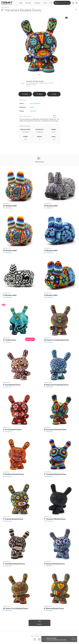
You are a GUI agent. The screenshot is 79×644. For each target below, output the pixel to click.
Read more (55, 116)
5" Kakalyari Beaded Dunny (54, 564)
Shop (21, 3)
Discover (28, 3)
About (33, 636)
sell (54, 94)
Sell (51, 3)
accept (74, 639)
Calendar (37, 3)
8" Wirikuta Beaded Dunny (54, 608)
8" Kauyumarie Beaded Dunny (55, 429)
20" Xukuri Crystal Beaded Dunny (16, 608)
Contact (37, 636)
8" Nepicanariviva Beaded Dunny (56, 385)
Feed (45, 3)
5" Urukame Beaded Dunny (13, 519)
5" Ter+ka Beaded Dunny (12, 429)
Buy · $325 (30, 339)
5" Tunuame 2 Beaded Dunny (55, 519)
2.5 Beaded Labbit (51, 250)
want (39, 94)
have (25, 94)
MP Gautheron (7, 342)
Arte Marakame (7, 208)
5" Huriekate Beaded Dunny (13, 474)
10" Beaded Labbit (10, 206)
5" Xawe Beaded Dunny (12, 385)
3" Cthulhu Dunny (10, 340)
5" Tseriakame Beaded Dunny (55, 474)
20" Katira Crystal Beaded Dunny (56, 340)
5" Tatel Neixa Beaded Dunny (14, 564)
